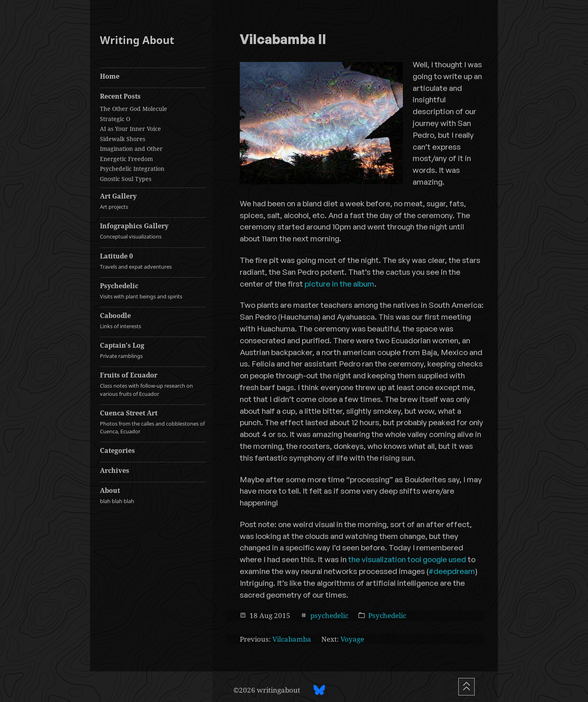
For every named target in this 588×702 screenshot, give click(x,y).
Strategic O (115, 119)
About (153, 496)
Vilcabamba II (283, 40)
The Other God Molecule (134, 109)
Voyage (352, 639)
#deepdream (452, 571)
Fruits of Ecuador (153, 384)
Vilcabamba (292, 639)
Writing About (137, 40)
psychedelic (329, 615)
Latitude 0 (153, 261)
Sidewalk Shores (123, 139)
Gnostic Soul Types (126, 179)
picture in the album (339, 284)
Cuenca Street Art (153, 422)
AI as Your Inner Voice (130, 129)
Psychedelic (153, 291)
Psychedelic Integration (132, 169)
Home (110, 76)
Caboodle (153, 321)
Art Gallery (153, 201)
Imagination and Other (131, 149)
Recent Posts (120, 96)
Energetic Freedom (126, 159)
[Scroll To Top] (466, 687)
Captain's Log (153, 350)
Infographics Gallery (153, 231)
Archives (115, 470)
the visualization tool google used (407, 559)
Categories (117, 450)
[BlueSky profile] (319, 690)
